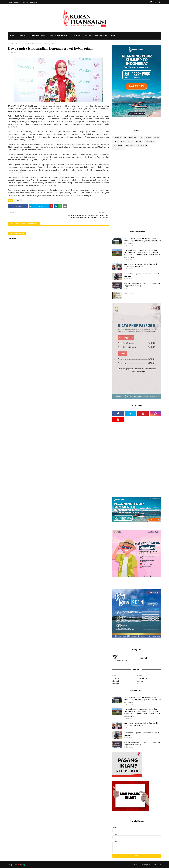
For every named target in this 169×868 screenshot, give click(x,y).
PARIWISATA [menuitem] (101, 36)
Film (140, 138)
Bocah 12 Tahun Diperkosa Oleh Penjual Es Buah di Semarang (141, 275)
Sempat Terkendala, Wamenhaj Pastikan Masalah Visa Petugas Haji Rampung (141, 265)
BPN (125, 138)
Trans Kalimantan (141, 145)
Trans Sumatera (119, 149)
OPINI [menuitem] (113, 36)
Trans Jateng (118, 145)
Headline (148, 138)
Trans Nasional (117, 678)
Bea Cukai (133, 138)
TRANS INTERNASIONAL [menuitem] (59, 36)
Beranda (11, 44)
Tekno (129, 141)
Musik (116, 141)
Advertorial (117, 138)
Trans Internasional (144, 678)
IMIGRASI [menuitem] (88, 36)
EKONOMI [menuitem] (77, 36)
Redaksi (17, 2)
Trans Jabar (138, 141)
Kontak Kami (157, 865)
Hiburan (18, 44)
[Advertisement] (137, 172)
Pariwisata (116, 684)
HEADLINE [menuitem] (22, 36)
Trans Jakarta (149, 141)
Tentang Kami (146, 865)
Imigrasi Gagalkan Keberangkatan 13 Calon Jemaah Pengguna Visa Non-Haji (142, 285)
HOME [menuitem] (12, 36)
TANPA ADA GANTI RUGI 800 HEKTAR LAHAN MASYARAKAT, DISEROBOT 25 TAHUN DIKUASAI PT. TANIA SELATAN (142, 241)
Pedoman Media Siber (29, 2)
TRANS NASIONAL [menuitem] (38, 36)
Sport (123, 141)
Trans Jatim (129, 145)
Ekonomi (116, 681)
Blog (23, 865)
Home (10, 2)
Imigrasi (140, 681)
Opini (139, 684)
